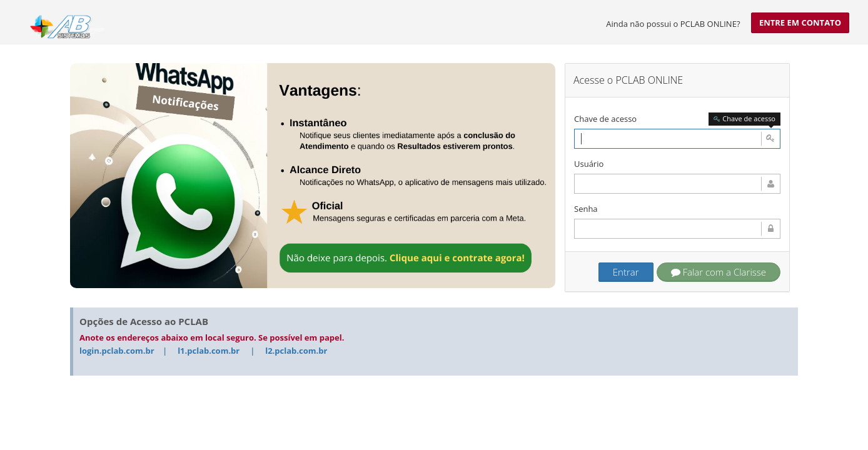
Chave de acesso (605, 119)
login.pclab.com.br (117, 351)
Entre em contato (800, 22)
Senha (586, 209)
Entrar (626, 272)
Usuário (589, 164)
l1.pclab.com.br (209, 351)
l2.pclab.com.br (296, 351)
